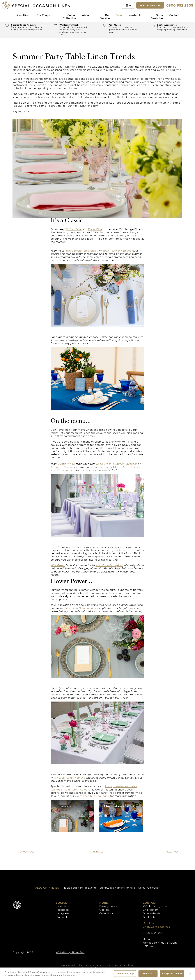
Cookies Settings (125, 973)
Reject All (148, 973)
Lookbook (134, 15)
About (86, 15)
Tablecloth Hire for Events (80, 888)
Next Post (174, 851)
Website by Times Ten (70, 952)
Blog (119, 15)
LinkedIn (61, 906)
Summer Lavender (125, 464)
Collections (106, 913)
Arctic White (67, 464)
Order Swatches (157, 17)
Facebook (62, 910)
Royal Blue (95, 229)
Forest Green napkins (71, 778)
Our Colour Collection (122, 807)
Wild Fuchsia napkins (109, 565)
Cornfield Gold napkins (81, 608)
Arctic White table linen (81, 251)
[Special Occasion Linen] (41, 5)
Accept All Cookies (172, 973)
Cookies (104, 910)
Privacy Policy (108, 906)
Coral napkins (66, 470)
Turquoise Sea (60, 467)
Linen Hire (22, 15)
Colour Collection (69, 17)
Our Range (43, 15)
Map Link (149, 923)
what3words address (156, 927)
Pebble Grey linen (131, 467)
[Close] (190, 973)
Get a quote (150, 5)
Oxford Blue (74, 229)
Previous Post (23, 851)
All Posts (98, 851)
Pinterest (62, 917)
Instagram (62, 913)
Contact (174, 15)
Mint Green (58, 565)
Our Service (105, 17)
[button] (128, 5)
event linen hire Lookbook (92, 796)
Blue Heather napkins (117, 251)
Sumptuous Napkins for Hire (117, 888)
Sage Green (104, 464)
